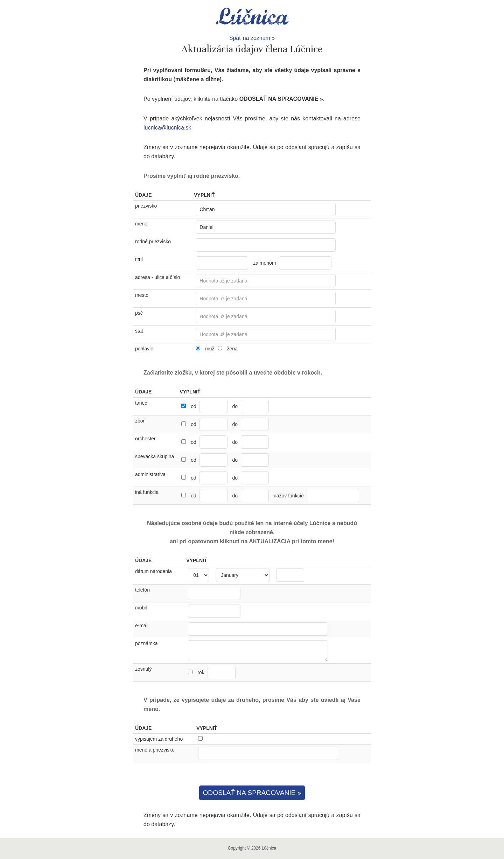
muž (210, 349)
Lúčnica (252, 17)
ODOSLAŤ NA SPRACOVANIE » (252, 793)
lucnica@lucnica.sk (167, 128)
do (235, 406)
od (194, 406)
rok (216, 672)
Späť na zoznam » (252, 38)
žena (232, 349)
